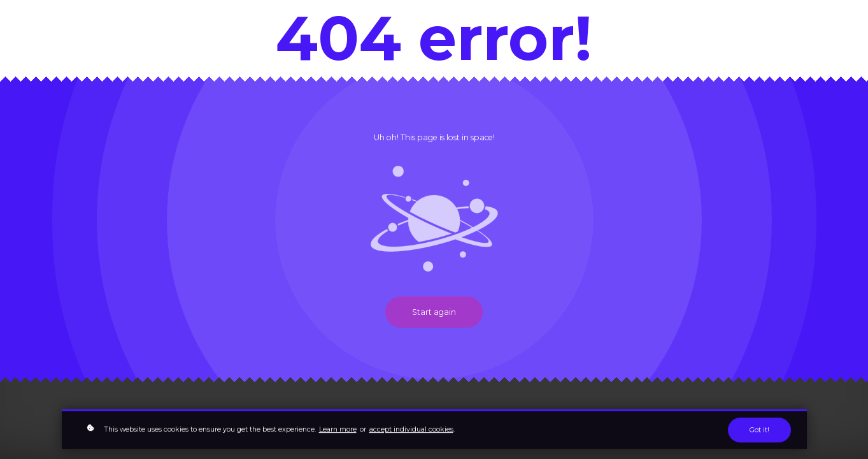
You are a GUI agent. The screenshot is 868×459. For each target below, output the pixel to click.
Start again (434, 312)
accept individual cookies (411, 431)
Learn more (338, 431)
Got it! (759, 431)
